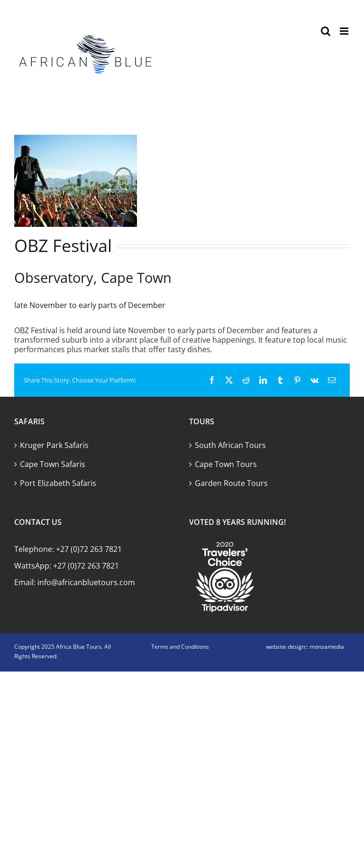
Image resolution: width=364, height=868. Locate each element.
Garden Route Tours (231, 483)
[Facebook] (212, 380)
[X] (229, 380)
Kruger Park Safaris (54, 445)
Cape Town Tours (226, 464)
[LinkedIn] (263, 380)
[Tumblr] (280, 380)
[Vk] (314, 380)
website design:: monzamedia (305, 647)
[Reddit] (246, 380)
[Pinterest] (297, 380)
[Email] (332, 380)
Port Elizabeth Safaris (58, 483)
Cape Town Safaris (53, 464)
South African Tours (230, 445)
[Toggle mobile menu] (345, 31)
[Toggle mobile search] (326, 31)
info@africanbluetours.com (86, 582)
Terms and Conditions (180, 647)
